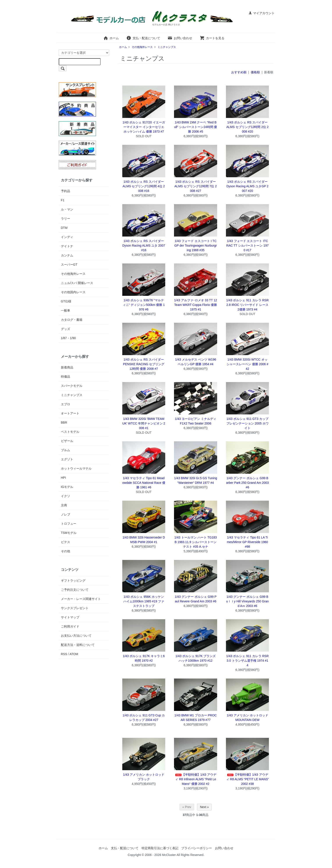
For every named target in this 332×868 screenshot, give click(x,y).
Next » (204, 807)
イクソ (66, 496)
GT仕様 (66, 301)
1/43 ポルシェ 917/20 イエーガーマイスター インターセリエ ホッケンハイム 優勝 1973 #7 (144, 127)
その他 (66, 551)
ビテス (66, 542)
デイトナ (67, 246)
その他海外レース (142, 47)
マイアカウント (262, 13)
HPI (63, 478)
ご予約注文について (75, 590)
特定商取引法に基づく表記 (160, 848)
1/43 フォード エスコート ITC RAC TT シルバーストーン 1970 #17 (248, 245)
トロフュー (69, 524)
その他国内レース (73, 292)
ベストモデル (70, 432)
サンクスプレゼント (75, 608)
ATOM (74, 654)
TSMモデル (69, 533)
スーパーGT (69, 265)
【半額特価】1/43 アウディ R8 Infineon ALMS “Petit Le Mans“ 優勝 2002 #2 (196, 779)
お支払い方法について (76, 636)
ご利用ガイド (70, 626)
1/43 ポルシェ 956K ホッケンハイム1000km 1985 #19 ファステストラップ (144, 601)
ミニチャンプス (167, 47)
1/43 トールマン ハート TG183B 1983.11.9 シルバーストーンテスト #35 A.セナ (196, 542)
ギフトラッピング (73, 580)
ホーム (111, 38)
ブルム (66, 450)
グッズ (66, 329)
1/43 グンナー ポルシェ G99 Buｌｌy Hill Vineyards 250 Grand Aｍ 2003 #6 (247, 601)
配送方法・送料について (78, 645)
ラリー (66, 219)
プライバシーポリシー (197, 848)
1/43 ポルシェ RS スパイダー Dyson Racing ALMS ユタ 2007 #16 (144, 245)
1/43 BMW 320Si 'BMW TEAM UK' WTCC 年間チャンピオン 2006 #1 (144, 423)
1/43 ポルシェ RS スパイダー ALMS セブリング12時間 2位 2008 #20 (248, 127)
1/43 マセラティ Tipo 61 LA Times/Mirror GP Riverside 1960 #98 (247, 542)
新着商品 (67, 367)
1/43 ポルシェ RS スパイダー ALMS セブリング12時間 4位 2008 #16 (144, 186)
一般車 (66, 310)
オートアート (70, 413)
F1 (63, 200)
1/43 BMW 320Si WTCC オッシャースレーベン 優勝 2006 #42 (248, 364)
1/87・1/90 (68, 338)
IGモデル (67, 487)
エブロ (66, 404)
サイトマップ (70, 617)
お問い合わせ (180, 38)
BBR (64, 423)
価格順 (255, 72)
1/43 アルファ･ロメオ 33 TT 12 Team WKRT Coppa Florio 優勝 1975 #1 (196, 305)
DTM (64, 228)
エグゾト (67, 459)
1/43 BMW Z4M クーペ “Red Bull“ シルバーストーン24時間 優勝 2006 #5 (195, 127)
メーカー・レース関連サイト (81, 599)
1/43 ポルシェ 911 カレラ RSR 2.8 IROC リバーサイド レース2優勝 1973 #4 (247, 305)
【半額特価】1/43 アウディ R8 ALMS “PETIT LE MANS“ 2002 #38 (248, 779)
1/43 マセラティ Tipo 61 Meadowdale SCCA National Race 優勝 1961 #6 (144, 483)
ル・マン (67, 209)
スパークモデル (72, 386)
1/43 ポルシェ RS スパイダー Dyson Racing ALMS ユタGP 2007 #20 (247, 186)
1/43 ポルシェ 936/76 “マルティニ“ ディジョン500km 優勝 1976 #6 (144, 305)
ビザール (67, 441)
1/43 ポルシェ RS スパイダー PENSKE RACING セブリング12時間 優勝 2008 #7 (144, 364)
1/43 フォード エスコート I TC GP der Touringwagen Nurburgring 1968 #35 (195, 245)
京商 (64, 505)
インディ (67, 237)
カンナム (67, 255)
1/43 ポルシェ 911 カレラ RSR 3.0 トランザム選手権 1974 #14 (247, 661)
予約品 (66, 191)
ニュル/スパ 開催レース (77, 283)
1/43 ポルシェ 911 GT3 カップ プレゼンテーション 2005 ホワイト (248, 423)
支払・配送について (143, 38)
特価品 (66, 377)
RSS (64, 654)
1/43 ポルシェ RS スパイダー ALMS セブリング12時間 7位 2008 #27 (196, 186)
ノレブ (66, 514)
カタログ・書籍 (72, 320)
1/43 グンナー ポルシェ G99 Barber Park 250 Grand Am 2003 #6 (248, 483)
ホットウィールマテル (76, 468)
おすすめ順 (239, 72)
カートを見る (212, 38)
